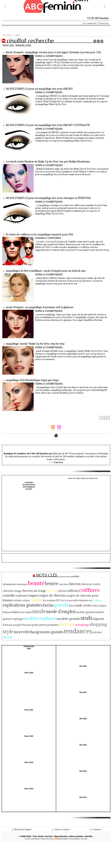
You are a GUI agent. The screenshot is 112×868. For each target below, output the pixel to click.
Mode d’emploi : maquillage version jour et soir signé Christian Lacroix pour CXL (53, 52)
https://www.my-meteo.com (87, 477)
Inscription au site (79, 823)
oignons (8, 615)
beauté (33, 581)
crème (74, 593)
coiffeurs (50, 588)
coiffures (65, 587)
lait (44, 603)
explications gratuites (62, 597)
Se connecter (90, 23)
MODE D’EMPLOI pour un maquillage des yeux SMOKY (39, 89)
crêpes (81, 593)
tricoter (88, 621)
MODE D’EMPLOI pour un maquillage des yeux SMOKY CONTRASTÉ (47, 125)
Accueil (7, 35)
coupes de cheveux (15, 592)
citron (40, 588)
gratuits (96, 597)
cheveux (68, 582)
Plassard (35, 615)
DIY (5, 597)
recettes (71, 614)
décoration (102, 593)
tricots (98, 621)
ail (4, 582)
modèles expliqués (52, 609)
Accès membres (32, 823)
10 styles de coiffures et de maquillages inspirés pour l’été (39, 234)
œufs (95, 608)
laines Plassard (33, 603)
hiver (106, 597)
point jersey (47, 615)
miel (56, 603)
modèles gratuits (78, 609)
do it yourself (14, 597)
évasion (40, 597)
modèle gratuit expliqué (24, 609)
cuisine (91, 592)
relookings (85, 615)
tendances (71, 620)
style (7, 621)
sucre (17, 621)
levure (50, 603)
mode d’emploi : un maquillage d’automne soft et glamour (39, 306)
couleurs (92, 588)
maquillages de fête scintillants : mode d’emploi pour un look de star (45, 270)
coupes (103, 588)
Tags (18, 35)
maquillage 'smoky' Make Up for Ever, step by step (34, 342)
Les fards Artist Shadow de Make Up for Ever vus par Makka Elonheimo (47, 161)
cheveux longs (100, 582)
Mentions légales (21, 814)
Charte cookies (60, 814)
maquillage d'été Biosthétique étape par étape (32, 379)
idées (22, 603)
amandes (10, 582)
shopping (99, 614)
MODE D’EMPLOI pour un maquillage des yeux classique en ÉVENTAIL (48, 197)
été (33, 597)
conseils (80, 588)
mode (65, 602)
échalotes (27, 597)
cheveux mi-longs (14, 588)
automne (20, 582)
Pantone (18, 615)
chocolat (31, 588)
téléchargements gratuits (40, 621)
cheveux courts (83, 582)
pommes (59, 615)
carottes (58, 582)
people (26, 615)
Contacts (95, 814)
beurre (47, 581)
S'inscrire (103, 23)
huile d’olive (11, 603)
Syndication (63, 823)
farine (85, 597)
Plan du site (47, 823)
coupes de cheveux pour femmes (49, 593)
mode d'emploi (85, 603)
